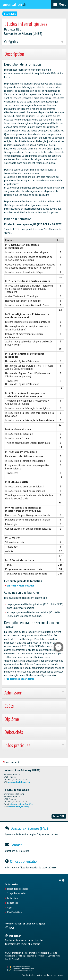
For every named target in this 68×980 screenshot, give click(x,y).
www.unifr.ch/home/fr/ (19, 782)
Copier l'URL (59, 816)
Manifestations (15, 912)
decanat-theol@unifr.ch (22, 804)
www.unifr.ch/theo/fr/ (19, 807)
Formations (12, 903)
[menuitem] (62, 880)
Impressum (58, 975)
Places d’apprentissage (18, 889)
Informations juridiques (43, 975)
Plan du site (27, 975)
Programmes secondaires (20, 679)
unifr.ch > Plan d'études (21, 586)
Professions (13, 898)
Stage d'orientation (17, 893)
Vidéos (10, 908)
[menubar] (59, 4)
